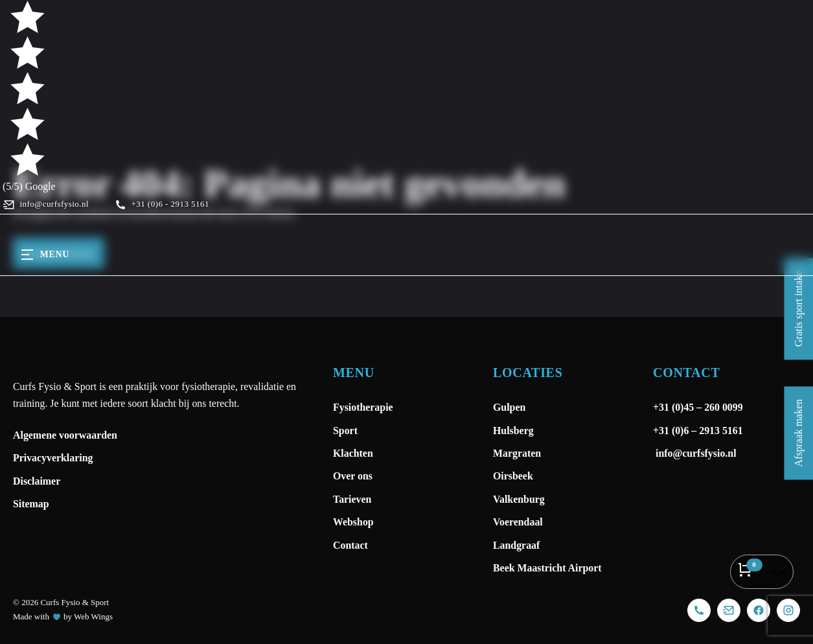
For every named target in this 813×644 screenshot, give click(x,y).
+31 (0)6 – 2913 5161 (698, 431)
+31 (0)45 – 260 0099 (699, 407)
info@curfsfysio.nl (695, 453)
